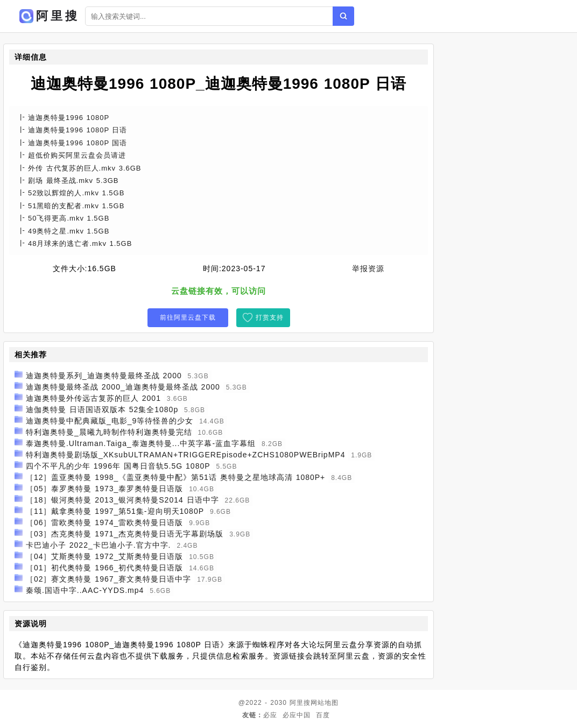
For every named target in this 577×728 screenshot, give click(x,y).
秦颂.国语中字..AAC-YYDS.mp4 (85, 590)
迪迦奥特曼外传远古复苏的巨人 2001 (93, 398)
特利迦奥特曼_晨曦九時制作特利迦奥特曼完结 (109, 432)
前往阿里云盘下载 (188, 317)
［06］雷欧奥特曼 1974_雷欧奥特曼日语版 (104, 522)
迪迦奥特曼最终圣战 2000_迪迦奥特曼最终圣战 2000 (123, 387)
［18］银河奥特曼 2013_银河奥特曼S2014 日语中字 (122, 500)
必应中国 (297, 715)
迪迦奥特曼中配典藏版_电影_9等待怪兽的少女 (110, 421)
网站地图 (325, 703)
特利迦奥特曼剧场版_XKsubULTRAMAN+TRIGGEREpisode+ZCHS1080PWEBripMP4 (186, 455)
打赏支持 (270, 317)
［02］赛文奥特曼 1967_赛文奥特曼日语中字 (108, 579)
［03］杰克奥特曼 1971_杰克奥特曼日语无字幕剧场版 (125, 534)
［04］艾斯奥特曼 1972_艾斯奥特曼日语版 (104, 556)
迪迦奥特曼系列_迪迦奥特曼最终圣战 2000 (104, 376)
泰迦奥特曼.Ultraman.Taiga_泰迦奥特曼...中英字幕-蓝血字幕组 (141, 443)
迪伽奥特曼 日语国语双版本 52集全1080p (102, 409)
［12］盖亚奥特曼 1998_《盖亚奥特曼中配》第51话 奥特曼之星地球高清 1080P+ (175, 477)
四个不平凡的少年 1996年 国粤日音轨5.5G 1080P (118, 466)
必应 (270, 715)
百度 (323, 715)
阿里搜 (300, 703)
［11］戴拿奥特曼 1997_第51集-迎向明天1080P (115, 511)
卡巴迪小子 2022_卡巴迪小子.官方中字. (98, 545)
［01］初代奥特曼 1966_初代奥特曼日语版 (104, 568)
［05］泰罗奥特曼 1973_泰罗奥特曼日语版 (104, 489)
